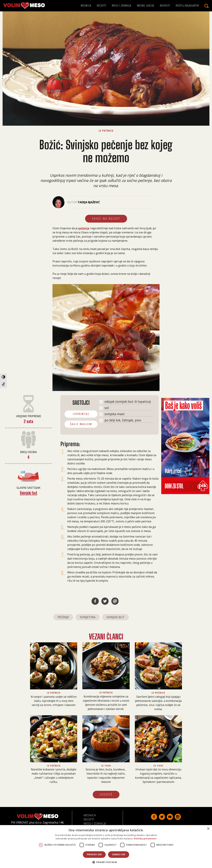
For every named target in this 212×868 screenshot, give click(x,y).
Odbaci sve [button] (119, 854)
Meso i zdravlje (122, 6)
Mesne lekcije (146, 6)
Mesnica (86, 6)
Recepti (101, 6)
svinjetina (88, 617)
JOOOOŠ (106, 794)
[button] (106, 862)
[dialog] (106, 847)
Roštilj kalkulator (187, 6)
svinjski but (115, 617)
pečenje (84, 228)
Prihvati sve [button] (94, 854)
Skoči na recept (106, 219)
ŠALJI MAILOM (81, 424)
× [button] (208, 829)
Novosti (165, 6)
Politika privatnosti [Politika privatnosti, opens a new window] (145, 839)
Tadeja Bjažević (89, 202)
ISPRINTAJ (81, 414)
